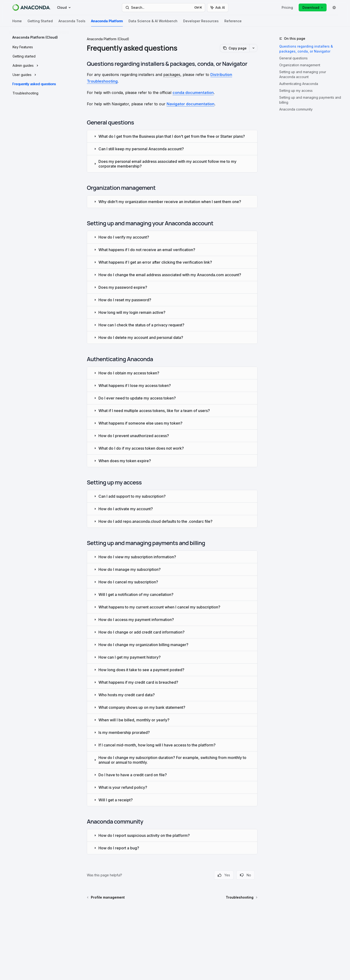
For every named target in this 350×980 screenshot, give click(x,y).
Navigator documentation (191, 104)
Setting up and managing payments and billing (310, 100)
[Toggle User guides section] (39, 75)
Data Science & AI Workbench (153, 23)
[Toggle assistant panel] (218, 8)
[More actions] (253, 48)
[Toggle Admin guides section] (39, 66)
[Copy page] (235, 48)
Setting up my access (296, 91)
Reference (233, 23)
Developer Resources (201, 23)
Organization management (300, 65)
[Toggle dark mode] (334, 8)
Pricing (287, 7)
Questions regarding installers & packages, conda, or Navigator (306, 49)
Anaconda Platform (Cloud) (108, 39)
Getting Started (40, 23)
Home (17, 23)
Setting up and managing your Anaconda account (303, 74)
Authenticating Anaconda (299, 84)
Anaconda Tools (72, 23)
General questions (293, 58)
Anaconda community (296, 109)
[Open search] (164, 8)
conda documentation (193, 93)
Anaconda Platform (107, 23)
